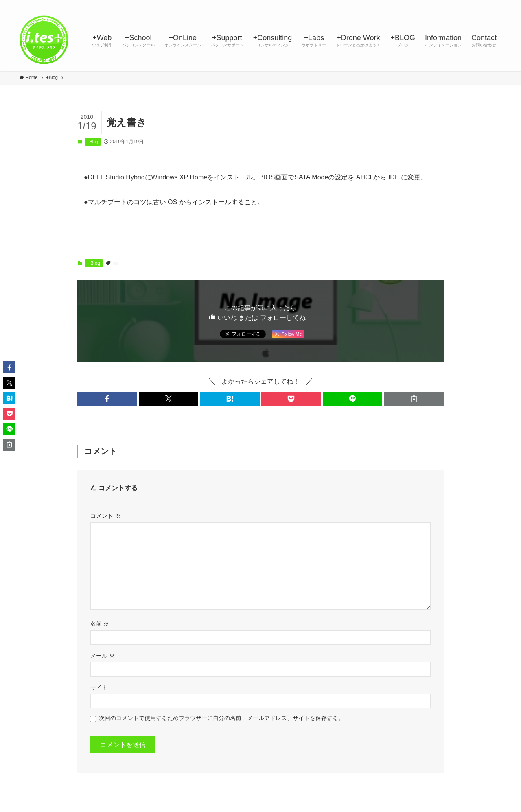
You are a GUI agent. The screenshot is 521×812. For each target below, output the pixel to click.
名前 (100, 624)
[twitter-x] (433, 4)
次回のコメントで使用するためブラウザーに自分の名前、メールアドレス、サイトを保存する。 (221, 718)
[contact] (486, 4)
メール (103, 656)
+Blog (92, 142)
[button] (107, 399)
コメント (105, 516)
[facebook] (422, 4)
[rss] (475, 4)
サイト (99, 688)
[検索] (496, 4)
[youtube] (464, 4)
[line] (454, 4)
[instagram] (443, 4)
